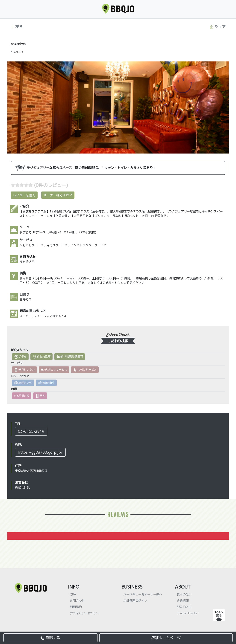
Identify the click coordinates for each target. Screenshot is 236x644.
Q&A (73, 594)
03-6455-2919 (31, 431)
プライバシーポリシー (85, 613)
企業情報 (183, 600)
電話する (50, 638)
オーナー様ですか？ (58, 195)
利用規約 (76, 607)
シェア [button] (218, 27)
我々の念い (184, 594)
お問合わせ (77, 600)
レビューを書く (24, 195)
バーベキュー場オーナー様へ (143, 594)
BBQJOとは (184, 607)
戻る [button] (16, 27)
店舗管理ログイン (135, 600)
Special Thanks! (188, 613)
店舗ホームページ (166, 638)
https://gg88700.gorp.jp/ (40, 452)
